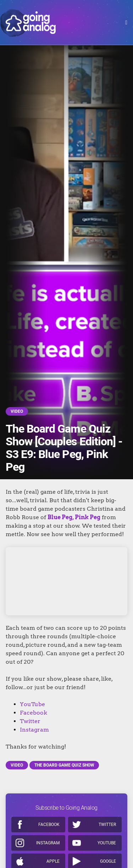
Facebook (34, 713)
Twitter (30, 721)
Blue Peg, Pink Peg (74, 517)
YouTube (32, 704)
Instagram (34, 730)
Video (17, 411)
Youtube (107, 843)
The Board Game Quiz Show (64, 765)
